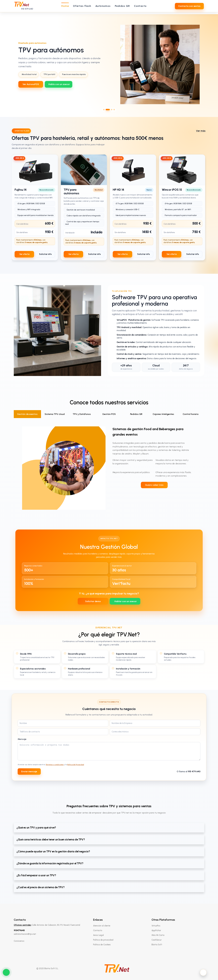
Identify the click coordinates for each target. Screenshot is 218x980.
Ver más (201, 131)
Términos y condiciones (55, 765)
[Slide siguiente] (213, 64)
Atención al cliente (102, 926)
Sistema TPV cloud (55, 414)
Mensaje (22, 739)
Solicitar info (45, 254)
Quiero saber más (154, 485)
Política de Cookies (102, 945)
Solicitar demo (93, 601)
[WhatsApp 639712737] (59, 84)
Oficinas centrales (22, 925)
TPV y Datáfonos (82, 414)
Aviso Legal (98, 935)
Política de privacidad (103, 940)
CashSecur (157, 940)
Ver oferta (24, 254)
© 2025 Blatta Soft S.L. (48, 968)
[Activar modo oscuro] (203, 972)
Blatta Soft (157, 945)
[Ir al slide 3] (112, 110)
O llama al (189, 771)
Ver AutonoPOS (31, 84)
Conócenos (19, 941)
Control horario (191, 414)
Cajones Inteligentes (163, 414)
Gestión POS (109, 414)
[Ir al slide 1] (104, 110)
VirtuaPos (156, 926)
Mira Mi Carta (158, 935)
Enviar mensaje (29, 771)
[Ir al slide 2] (108, 110)
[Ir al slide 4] (114, 110)
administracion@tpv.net (25, 934)
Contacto (98, 930)
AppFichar (156, 930)
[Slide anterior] (5, 64)
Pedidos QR (136, 414)
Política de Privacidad (76, 765)
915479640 (19, 930)
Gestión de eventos (27, 414)
